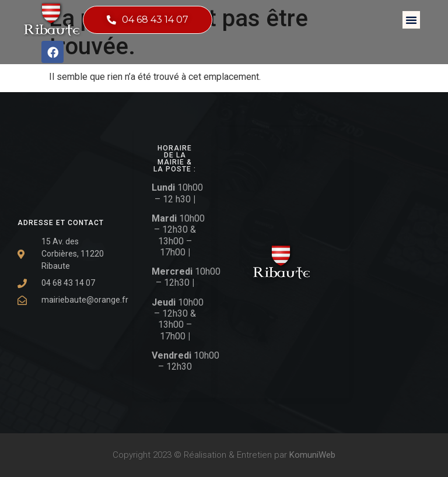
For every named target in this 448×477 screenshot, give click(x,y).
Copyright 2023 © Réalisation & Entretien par (224, 455)
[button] (411, 20)
